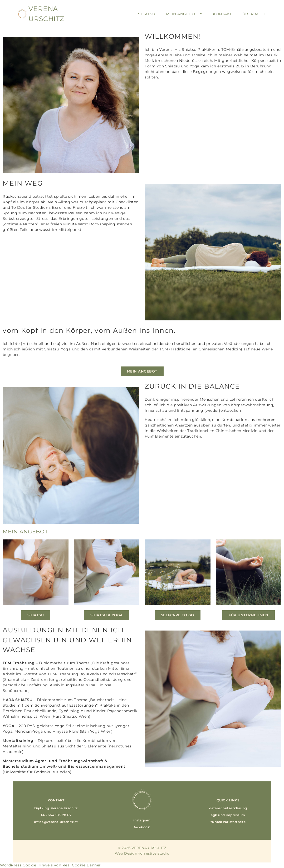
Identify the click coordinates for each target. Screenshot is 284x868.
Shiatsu (147, 14)
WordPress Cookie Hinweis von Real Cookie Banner (50, 865)
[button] (56, 808)
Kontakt (222, 14)
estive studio (158, 853)
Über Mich (254, 14)
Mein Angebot (184, 14)
